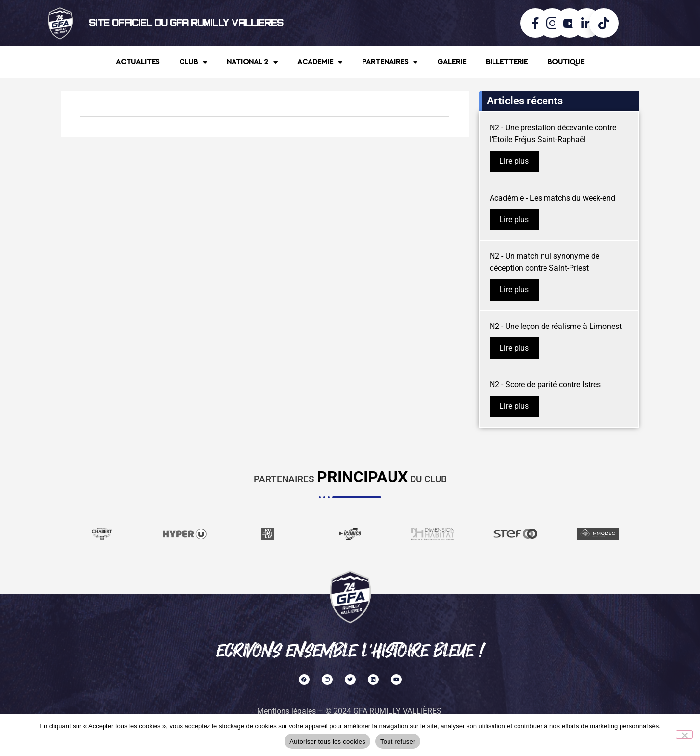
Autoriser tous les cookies (327, 742)
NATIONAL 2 (252, 63)
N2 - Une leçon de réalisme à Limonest (556, 326)
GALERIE (452, 62)
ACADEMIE (320, 63)
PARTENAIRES (390, 63)
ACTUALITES (138, 62)
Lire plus (514, 161)
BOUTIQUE (566, 62)
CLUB (193, 63)
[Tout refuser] (684, 734)
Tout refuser (398, 742)
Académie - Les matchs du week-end (552, 198)
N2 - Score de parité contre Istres (545, 385)
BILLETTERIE (507, 62)
